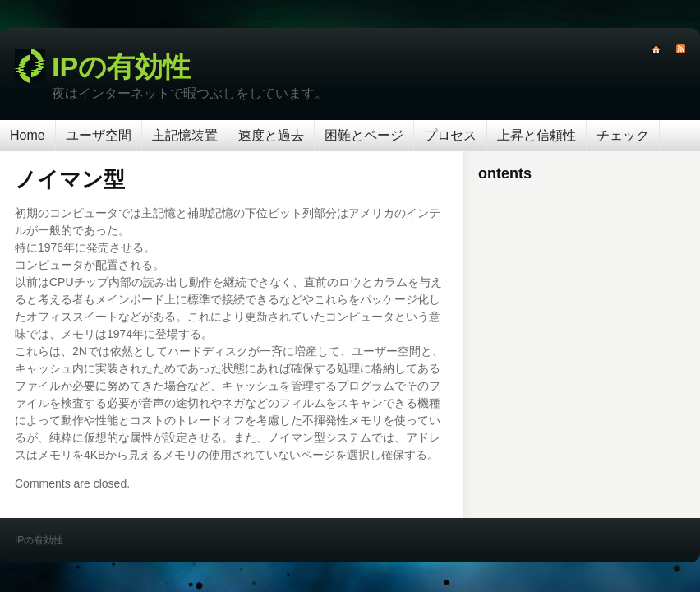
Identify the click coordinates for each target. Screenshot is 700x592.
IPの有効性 (121, 67)
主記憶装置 (185, 135)
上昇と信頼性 (537, 135)
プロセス (450, 135)
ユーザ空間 (99, 135)
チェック (623, 135)
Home (28, 135)
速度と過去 (271, 135)
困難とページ (364, 135)
